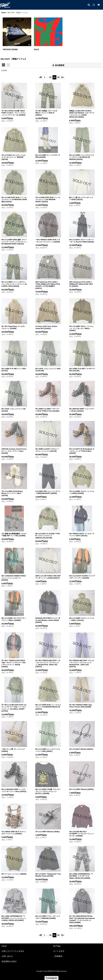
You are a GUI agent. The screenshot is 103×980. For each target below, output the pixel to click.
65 (58, 77)
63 (50, 77)
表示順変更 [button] (58, 65)
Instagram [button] (51, 978)
